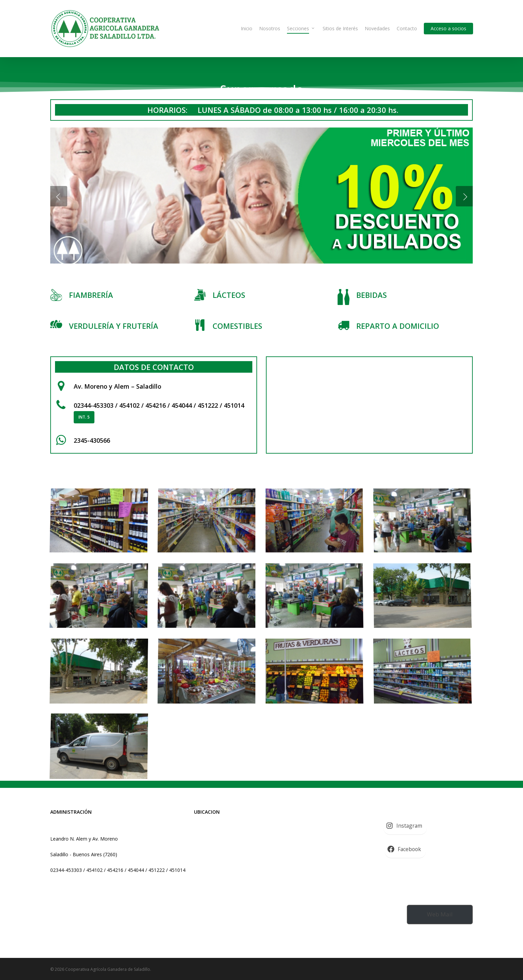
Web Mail (440, 914)
